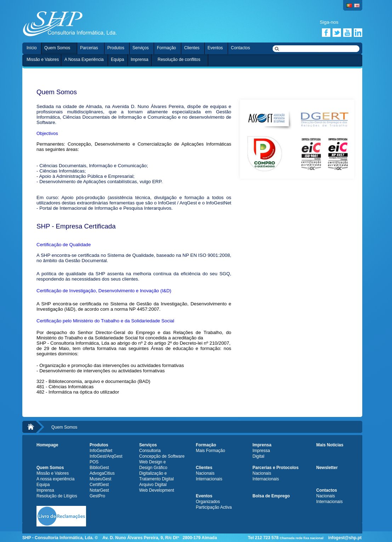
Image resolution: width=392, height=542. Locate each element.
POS (94, 462)
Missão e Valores (43, 60)
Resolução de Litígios (57, 496)
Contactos (240, 48)
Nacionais (205, 473)
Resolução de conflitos (179, 60)
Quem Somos (57, 48)
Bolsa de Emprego (271, 496)
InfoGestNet (101, 451)
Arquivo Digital (153, 485)
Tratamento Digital (157, 479)
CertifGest (99, 485)
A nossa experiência (55, 479)
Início (32, 48)
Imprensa (140, 60)
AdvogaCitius (102, 473)
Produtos (116, 48)
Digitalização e (153, 473)
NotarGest (99, 490)
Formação (166, 48)
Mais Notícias (330, 445)
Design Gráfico (153, 468)
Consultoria (150, 451)
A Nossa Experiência (84, 60)
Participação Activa (214, 507)
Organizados (208, 502)
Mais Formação (211, 451)
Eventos (215, 48)
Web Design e (152, 462)
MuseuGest (100, 479)
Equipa (117, 60)
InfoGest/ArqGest (106, 456)
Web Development (157, 490)
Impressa (261, 451)
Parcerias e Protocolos (275, 468)
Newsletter (327, 468)
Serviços (141, 48)
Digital (258, 456)
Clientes (192, 48)
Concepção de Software (162, 456)
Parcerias (89, 48)
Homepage (47, 445)
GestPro (97, 496)
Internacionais (209, 479)
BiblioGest (99, 468)
